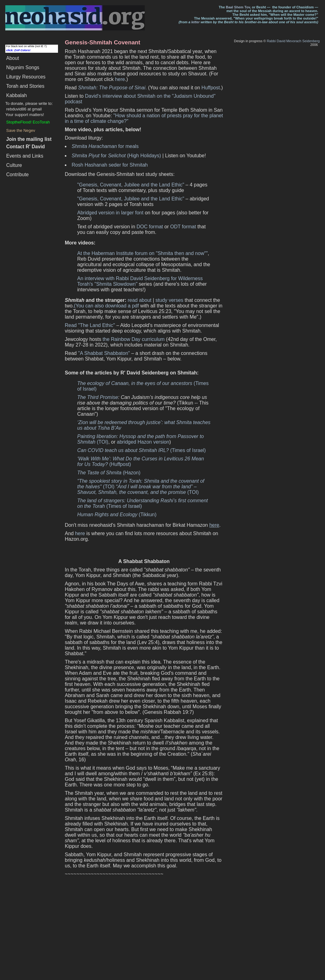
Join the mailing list (29, 139)
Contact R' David (26, 147)
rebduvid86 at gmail (24, 109)
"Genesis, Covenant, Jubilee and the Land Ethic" (131, 185)
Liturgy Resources (26, 77)
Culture (14, 165)
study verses (169, 300)
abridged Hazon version (143, 442)
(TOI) (138, 489)
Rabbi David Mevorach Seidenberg (293, 41)
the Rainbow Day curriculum (134, 339)
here (120, 79)
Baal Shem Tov (238, 7)
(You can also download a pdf (106, 306)
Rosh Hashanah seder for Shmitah (110, 165)
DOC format (150, 227)
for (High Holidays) (116, 156)
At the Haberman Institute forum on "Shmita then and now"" (142, 253)
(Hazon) (109, 473)
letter (196, 22)
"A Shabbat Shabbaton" (104, 353)
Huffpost (211, 88)
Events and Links (25, 156)
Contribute (18, 175)
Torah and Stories (25, 86)
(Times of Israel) (142, 450)
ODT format (183, 227)
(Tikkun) (117, 515)
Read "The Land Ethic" (90, 325)
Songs (23, 67)
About (13, 58)
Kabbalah (16, 95)
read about (140, 300)
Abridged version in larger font (110, 213)
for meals (105, 146)
